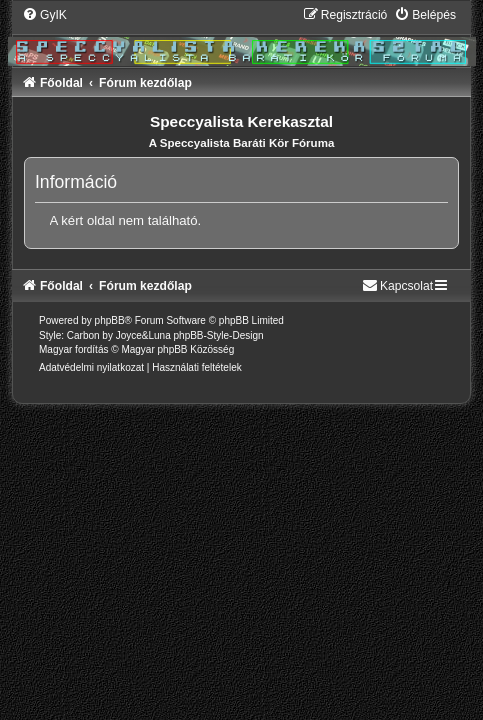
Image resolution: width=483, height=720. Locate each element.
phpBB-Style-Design (219, 335)
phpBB (110, 320)
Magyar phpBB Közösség (177, 349)
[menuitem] (44, 15)
